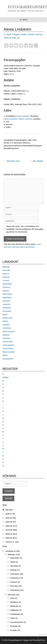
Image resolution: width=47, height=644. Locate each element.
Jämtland (6, 301)
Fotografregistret (27, 7)
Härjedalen (7, 297)
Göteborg (6, 287)
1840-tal (11, 518)
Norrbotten (7, 311)
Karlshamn (17, 574)
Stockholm (7, 328)
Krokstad (15, 626)
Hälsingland (7, 294)
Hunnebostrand (18, 622)
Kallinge (15, 570)
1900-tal (12, 542)
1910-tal (39, 34)
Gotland (6, 280)
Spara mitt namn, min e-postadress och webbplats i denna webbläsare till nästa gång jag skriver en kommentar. (25, 229)
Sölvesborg (17, 590)
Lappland (6, 304)
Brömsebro (16, 558)
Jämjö (14, 562)
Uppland (6, 335)
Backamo (16, 602)
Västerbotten (8, 342)
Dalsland (6, 277)
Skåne (5, 321)
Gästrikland (7, 284)
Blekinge (6, 267)
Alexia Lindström (23, 116)
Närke (5, 314)
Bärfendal (16, 606)
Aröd (14, 598)
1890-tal (11, 538)
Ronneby (16, 586)
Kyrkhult (15, 582)
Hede (14, 618)
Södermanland (9, 331)
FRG (14, 38)
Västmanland (8, 348)
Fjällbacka (16, 610)
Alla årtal (9, 510)
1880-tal (11, 534)
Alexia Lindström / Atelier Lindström (18, 119)
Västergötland (8, 345)
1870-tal (11, 530)
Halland (6, 291)
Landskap (13, 551)
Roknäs (31, 34)
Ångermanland (9, 352)
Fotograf (16, 34)
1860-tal (11, 526)
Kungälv (15, 630)
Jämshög (15, 566)
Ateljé (9, 34)
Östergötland (8, 359)
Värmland (6, 338)
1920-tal (7, 38)
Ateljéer (6, 377)
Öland (5, 355)
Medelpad (7, 308)
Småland (6, 325)
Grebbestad (17, 614)
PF (18, 38)
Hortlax (24, 34)
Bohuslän (6, 270)
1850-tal (11, 522)
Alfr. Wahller (38, 161)
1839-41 (10, 514)
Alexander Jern (13, 161)
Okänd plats (7, 318)
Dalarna (6, 274)
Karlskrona (17, 578)
